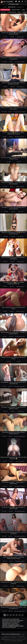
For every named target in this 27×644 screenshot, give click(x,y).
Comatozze (21, 87)
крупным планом (15, 10)
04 (14, 615)
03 (11, 615)
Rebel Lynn (18, 386)
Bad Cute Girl (21, 586)
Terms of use (8, 634)
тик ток (3, 12)
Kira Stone (18, 486)
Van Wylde (23, 386)
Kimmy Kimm (19, 336)
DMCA (3, 634)
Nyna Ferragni (21, 311)
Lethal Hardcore (22, 436)
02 (8, 615)
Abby (17, 436)
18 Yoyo (22, 212)
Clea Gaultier (21, 287)
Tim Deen (19, 62)
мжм (19, 12)
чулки (23, 10)
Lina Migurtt (21, 37)
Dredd (23, 336)
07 (23, 615)
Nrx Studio (23, 511)
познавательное (11, 12)
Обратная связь (16, 634)
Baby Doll (18, 511)
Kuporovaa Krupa (20, 137)
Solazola (22, 237)
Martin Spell (23, 536)
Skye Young (19, 611)
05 (17, 615)
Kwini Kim (19, 561)
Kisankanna (21, 262)
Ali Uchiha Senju (21, 461)
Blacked (24, 112)
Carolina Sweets (18, 112)
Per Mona (21, 411)
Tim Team (23, 62)
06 (20, 615)
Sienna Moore (21, 187)
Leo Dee (23, 611)
